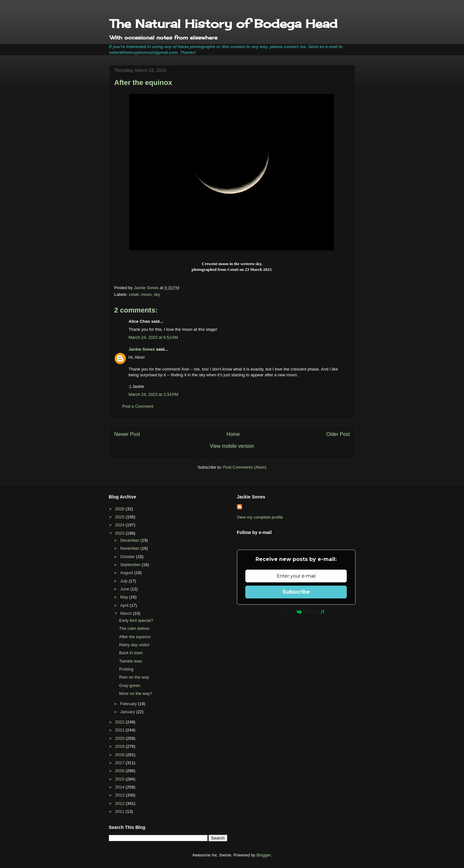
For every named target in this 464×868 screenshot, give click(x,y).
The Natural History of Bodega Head (223, 24)
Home (233, 434)
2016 (121, 771)
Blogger (264, 855)
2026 (121, 509)
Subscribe (296, 592)
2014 (121, 787)
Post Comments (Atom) (245, 467)
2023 (121, 533)
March (126, 613)
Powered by (296, 612)
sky (157, 294)
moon (146, 294)
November (130, 548)
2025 (121, 517)
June (125, 589)
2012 (121, 803)
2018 (121, 755)
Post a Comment (138, 406)
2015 (121, 779)
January (128, 712)
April (125, 605)
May (125, 597)
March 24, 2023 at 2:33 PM (154, 394)
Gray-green (130, 685)
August (127, 573)
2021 (121, 730)
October (128, 557)
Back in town (131, 653)
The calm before (134, 628)
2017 (121, 763)
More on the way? (136, 693)
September (131, 565)
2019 (121, 746)
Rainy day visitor (134, 645)
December (130, 540)
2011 (121, 811)
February (129, 704)
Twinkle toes (131, 661)
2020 (121, 738)
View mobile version (232, 446)
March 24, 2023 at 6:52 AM (153, 337)
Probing (126, 669)
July (124, 581)
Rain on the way (134, 677)
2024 (121, 525)
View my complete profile (260, 517)
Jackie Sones (142, 349)
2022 (121, 722)
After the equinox (135, 637)
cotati (134, 294)
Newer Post (127, 434)
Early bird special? (136, 620)
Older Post (338, 434)
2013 (121, 795)
